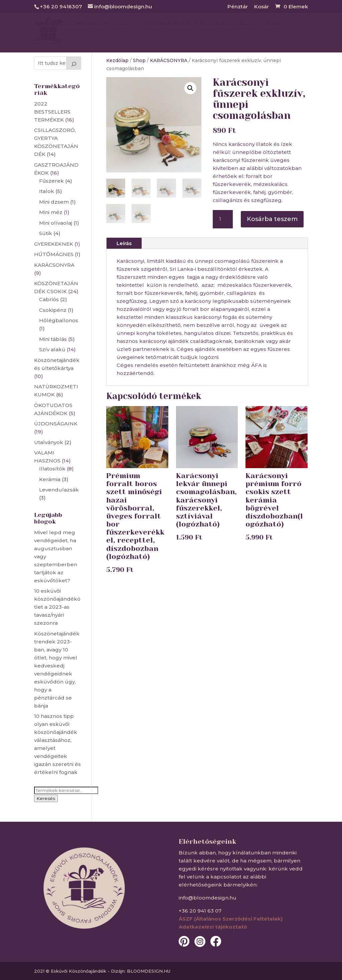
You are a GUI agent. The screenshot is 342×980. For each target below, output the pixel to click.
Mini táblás (53, 339)
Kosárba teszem (272, 219)
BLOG (273, 24)
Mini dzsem (54, 202)
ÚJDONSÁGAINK (56, 424)
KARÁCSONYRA (169, 60)
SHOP (123, 24)
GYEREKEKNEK (54, 244)
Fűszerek (51, 181)
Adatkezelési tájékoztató (213, 927)
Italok (47, 191)
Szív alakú (52, 349)
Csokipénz (53, 310)
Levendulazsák (59, 490)
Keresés (46, 798)
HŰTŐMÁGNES (54, 254)
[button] (190, 88)
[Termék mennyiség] (223, 219)
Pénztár (238, 7)
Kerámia (50, 479)
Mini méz (51, 212)
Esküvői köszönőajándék (71, 24)
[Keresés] (74, 63)
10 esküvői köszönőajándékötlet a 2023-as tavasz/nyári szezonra (57, 607)
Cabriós (49, 299)
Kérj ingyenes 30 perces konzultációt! (201, 24)
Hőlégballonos (59, 320)
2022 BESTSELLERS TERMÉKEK (52, 112)
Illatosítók (52, 469)
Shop (139, 60)
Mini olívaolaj (56, 223)
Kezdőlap (117, 60)
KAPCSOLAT (50, 39)
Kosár (262, 7)
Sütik (46, 233)
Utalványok (49, 442)
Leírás (124, 243)
